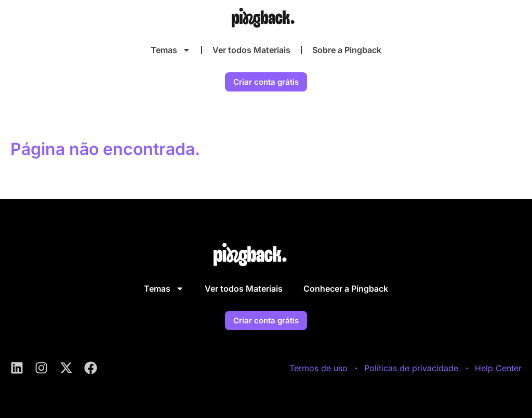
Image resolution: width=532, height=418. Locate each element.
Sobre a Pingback (347, 50)
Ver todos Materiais (251, 50)
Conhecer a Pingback (346, 289)
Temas (171, 50)
